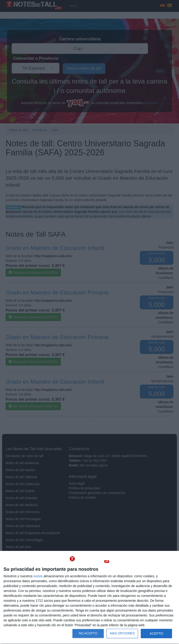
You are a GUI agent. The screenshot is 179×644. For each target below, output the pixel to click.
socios (38, 576)
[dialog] (89, 598)
